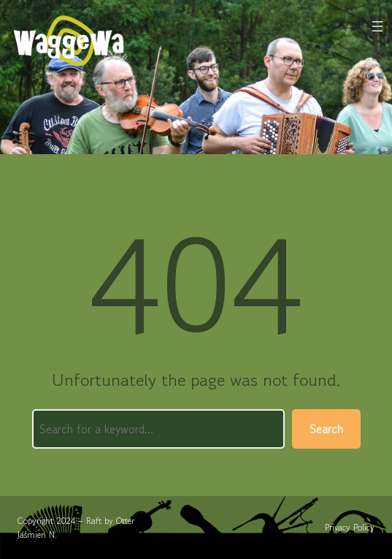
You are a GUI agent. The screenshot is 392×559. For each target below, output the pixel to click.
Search (326, 429)
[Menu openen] (377, 26)
